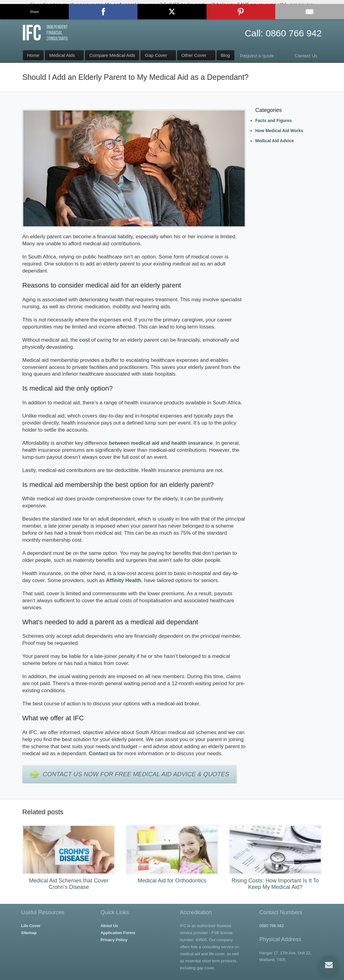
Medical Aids (62, 55)
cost (84, 340)
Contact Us (172, 13)
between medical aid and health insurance (161, 443)
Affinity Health (124, 580)
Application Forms (118, 933)
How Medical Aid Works (279, 131)
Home (33, 55)
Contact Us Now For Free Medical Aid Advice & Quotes (136, 774)
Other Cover (194, 55)
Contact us (102, 754)
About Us (109, 926)
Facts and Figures (273, 121)
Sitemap (29, 933)
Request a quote (257, 55)
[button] (172, 9)
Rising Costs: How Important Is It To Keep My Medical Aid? (275, 884)
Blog (225, 55)
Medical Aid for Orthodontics (172, 881)
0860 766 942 (294, 33)
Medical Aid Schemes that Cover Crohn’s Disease (69, 884)
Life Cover (31, 926)
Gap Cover (156, 55)
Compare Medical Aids (112, 55)
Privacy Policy (114, 940)
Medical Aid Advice (274, 141)
